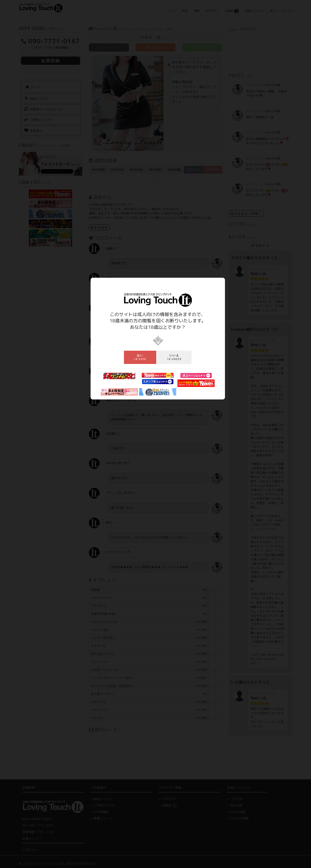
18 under (174, 357)
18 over (140, 357)
